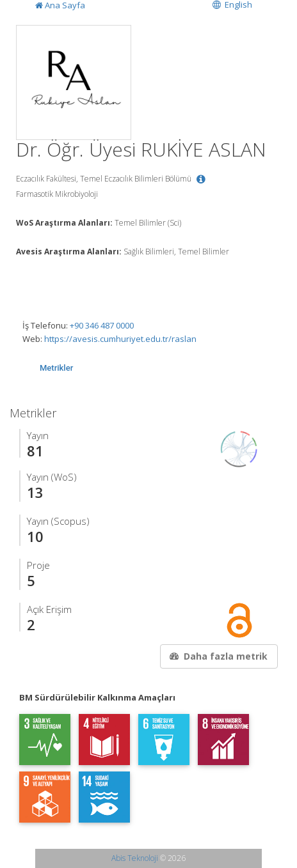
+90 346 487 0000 (102, 325)
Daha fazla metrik (218, 656)
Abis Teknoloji (135, 858)
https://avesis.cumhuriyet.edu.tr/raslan (120, 339)
